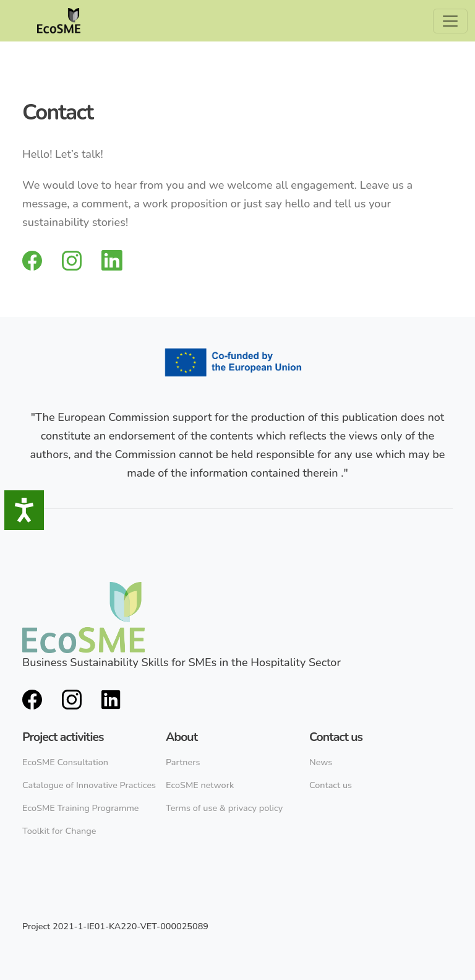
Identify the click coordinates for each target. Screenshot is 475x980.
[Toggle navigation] (450, 21)
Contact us (331, 785)
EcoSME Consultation (65, 762)
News (321, 762)
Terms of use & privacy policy (224, 808)
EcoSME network (200, 785)
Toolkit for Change (59, 831)
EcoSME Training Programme (80, 808)
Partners (183, 762)
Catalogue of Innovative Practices (89, 785)
